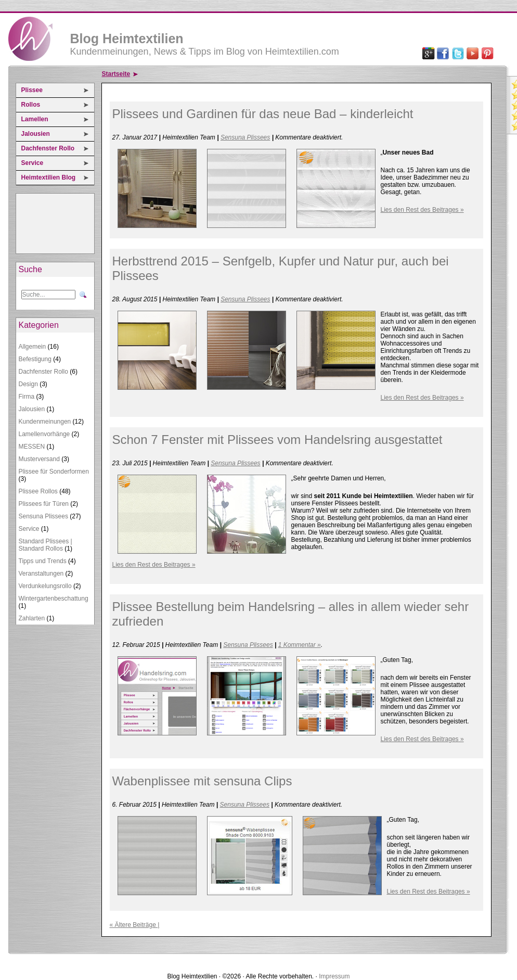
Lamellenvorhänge (44, 434)
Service (33, 163)
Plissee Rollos (38, 491)
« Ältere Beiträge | (135, 925)
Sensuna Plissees (43, 516)
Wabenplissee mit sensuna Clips (202, 781)
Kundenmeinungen (45, 422)
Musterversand (39, 459)
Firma (27, 397)
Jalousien (36, 134)
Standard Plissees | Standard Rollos (46, 545)
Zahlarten (32, 618)
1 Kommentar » (300, 645)
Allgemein (33, 347)
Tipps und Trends (43, 561)
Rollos (31, 105)
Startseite (116, 74)
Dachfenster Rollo (48, 148)
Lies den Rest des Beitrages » (422, 210)
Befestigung (35, 359)
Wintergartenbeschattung (54, 599)
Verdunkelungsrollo (45, 586)
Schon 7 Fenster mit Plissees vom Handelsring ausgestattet (277, 440)
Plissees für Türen (44, 504)
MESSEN (32, 447)
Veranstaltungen (41, 574)
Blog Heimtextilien (127, 39)
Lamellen (35, 119)
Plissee (32, 90)
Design (28, 384)
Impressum (334, 976)
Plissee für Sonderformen (54, 472)
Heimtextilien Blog (49, 177)
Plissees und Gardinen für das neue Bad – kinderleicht (263, 114)
